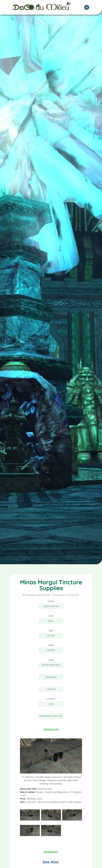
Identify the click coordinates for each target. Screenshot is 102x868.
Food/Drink (51, 677)
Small (51, 621)
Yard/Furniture (51, 606)
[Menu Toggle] (87, 5)
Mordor (51, 650)
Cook (51, 704)
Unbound (51, 689)
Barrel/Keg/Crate (51, 665)
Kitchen (51, 636)
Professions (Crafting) (51, 716)
